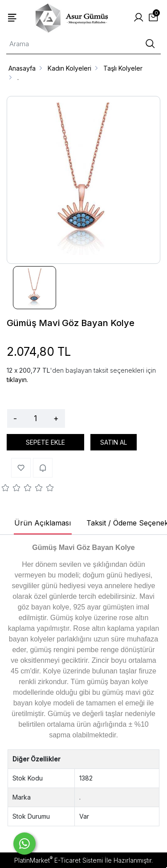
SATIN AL (114, 442)
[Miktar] (35, 418)
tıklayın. (17, 380)
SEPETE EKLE (45, 442)
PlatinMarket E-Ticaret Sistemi (59, 860)
